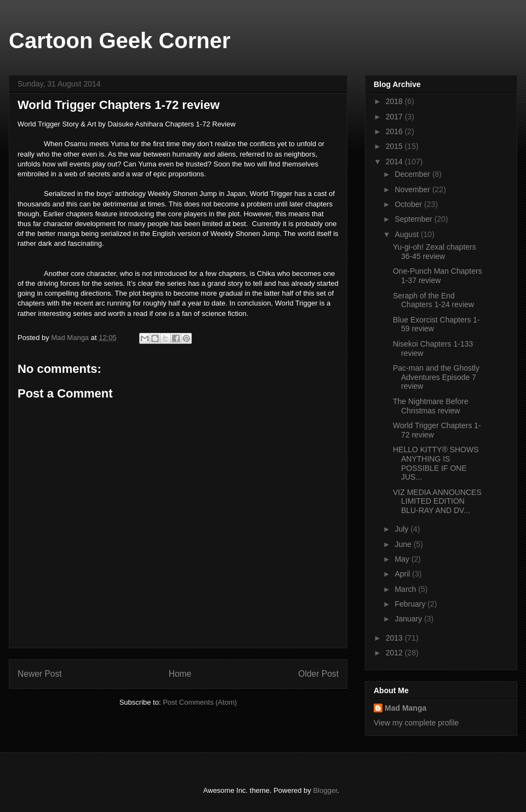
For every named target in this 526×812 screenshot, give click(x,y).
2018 (395, 101)
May (403, 559)
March (406, 589)
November (413, 189)
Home (180, 674)
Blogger (325, 790)
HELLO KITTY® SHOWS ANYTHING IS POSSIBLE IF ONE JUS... (436, 463)
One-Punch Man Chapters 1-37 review (438, 276)
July (402, 529)
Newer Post (40, 674)
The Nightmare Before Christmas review (431, 406)
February (411, 604)
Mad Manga (405, 708)
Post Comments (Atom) (200, 702)
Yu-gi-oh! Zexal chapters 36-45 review (434, 252)
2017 (395, 117)
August (407, 234)
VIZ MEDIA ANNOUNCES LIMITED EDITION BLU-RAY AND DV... (437, 502)
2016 (395, 131)
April (403, 574)
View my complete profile (416, 723)
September (414, 219)
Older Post (318, 674)
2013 (395, 638)
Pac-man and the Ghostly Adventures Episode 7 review (436, 377)
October (409, 204)
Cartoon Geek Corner (120, 41)
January (409, 619)
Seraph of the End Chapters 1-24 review (433, 300)
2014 (395, 162)
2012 (395, 653)
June (404, 544)
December (413, 174)
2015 (395, 146)
